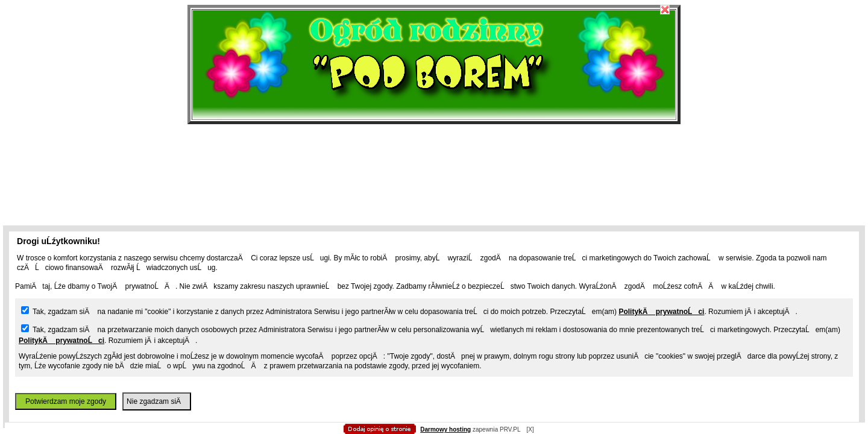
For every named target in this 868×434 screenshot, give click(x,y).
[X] (530, 429)
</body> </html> (434, 60)
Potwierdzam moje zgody (66, 401)
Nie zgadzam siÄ (157, 401)
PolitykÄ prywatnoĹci (661, 312)
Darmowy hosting (445, 429)
